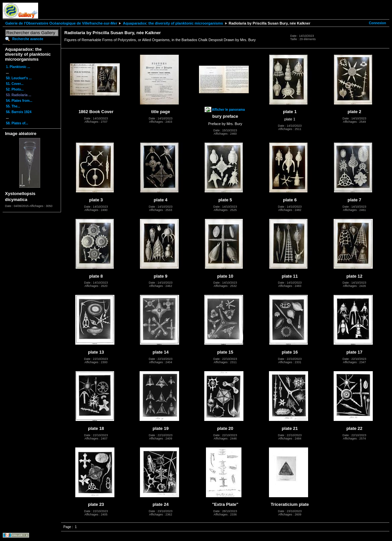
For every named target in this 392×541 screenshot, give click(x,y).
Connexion (377, 23)
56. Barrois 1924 (19, 112)
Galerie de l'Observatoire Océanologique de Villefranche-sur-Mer (61, 23)
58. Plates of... (17, 123)
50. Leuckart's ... (19, 78)
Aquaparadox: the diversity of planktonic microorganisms (173, 23)
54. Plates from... (19, 101)
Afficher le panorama (228, 110)
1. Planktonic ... (18, 67)
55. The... (13, 106)
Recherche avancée (28, 39)
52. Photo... (15, 89)
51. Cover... (15, 84)
